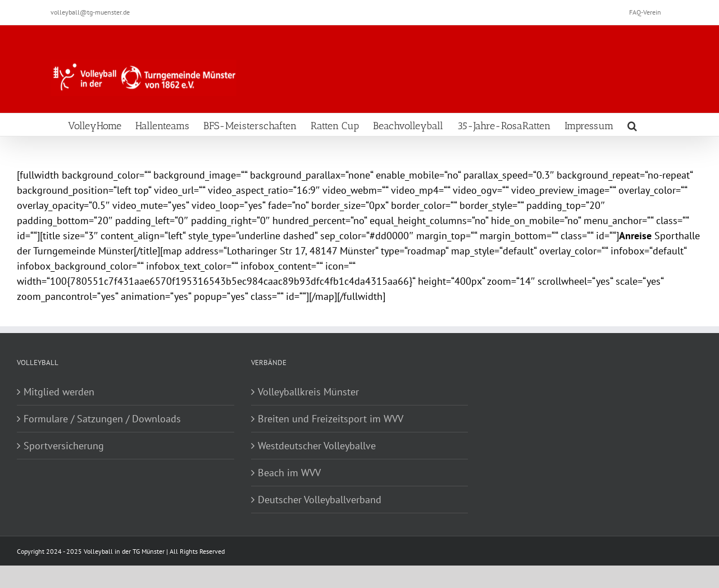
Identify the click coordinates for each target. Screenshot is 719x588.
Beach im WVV (289, 473)
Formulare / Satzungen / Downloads (102, 419)
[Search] (632, 125)
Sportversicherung (64, 446)
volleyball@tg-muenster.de (90, 12)
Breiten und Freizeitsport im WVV (331, 419)
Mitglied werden (59, 392)
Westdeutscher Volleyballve (317, 446)
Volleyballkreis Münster (308, 392)
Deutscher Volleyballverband (320, 500)
